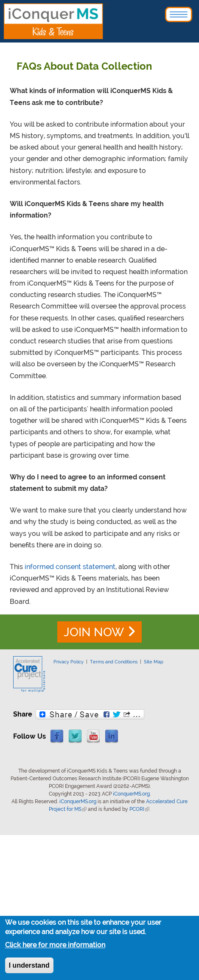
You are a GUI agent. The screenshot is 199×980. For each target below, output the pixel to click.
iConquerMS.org (131, 794)
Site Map (154, 662)
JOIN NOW (94, 632)
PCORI (139, 809)
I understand (29, 966)
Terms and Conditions (114, 662)
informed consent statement (70, 567)
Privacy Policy (69, 662)
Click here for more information (55, 945)
